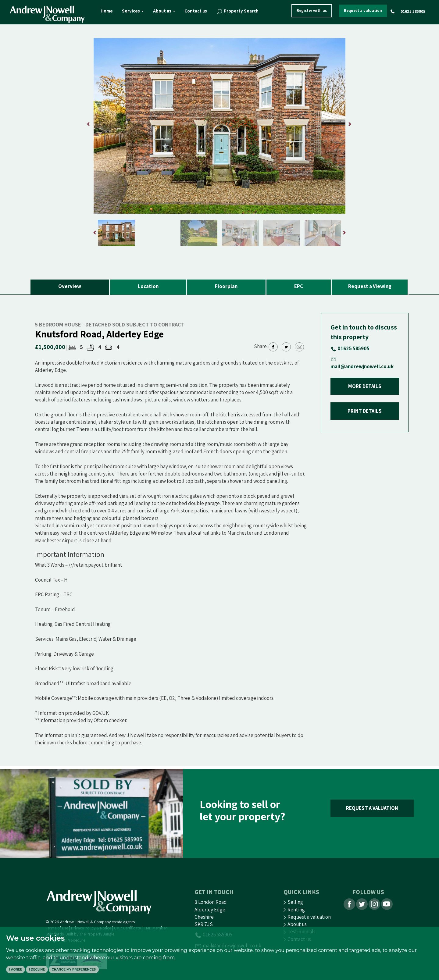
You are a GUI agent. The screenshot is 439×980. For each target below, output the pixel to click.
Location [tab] (148, 286)
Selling (293, 902)
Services (133, 11)
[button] (350, 124)
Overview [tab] (70, 286)
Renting (294, 910)
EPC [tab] (299, 286)
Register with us (312, 11)
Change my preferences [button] (74, 969)
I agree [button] (16, 969)
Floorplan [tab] (226, 286)
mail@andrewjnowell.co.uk (362, 366)
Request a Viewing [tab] (370, 286)
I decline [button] (37, 969)
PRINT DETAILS (365, 411)
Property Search (237, 11)
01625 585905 (413, 11)
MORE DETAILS (365, 386)
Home (107, 11)
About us (164, 11)
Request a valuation (363, 11)
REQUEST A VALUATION (372, 808)
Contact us (196, 11)
